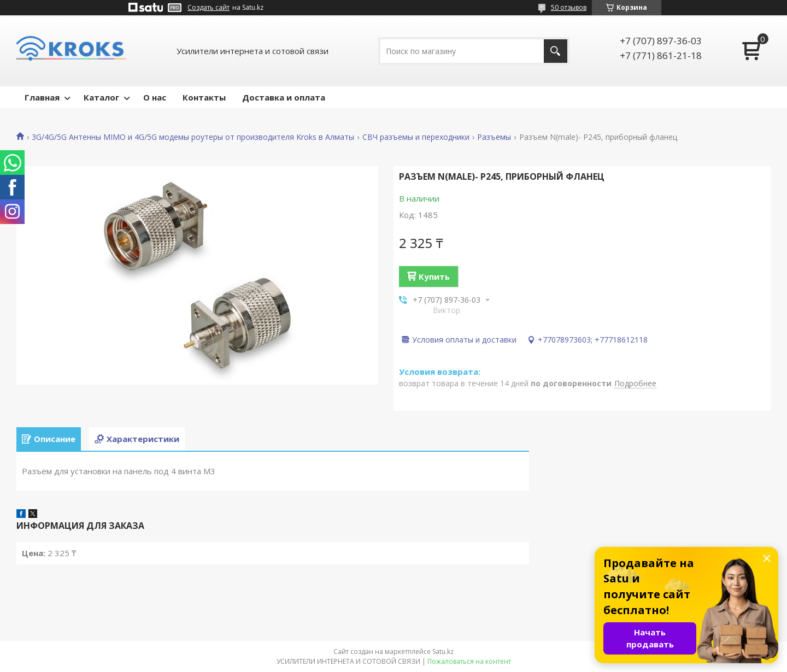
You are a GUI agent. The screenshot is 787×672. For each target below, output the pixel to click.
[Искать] (556, 51)
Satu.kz (443, 652)
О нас (155, 97)
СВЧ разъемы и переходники (416, 137)
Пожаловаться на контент (469, 661)
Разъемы (494, 137)
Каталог (101, 97)
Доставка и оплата (284, 97)
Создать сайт (209, 8)
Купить (434, 276)
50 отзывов (569, 7)
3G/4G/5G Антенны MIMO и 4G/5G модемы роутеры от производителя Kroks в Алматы (193, 137)
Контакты (204, 97)
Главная (42, 97)
